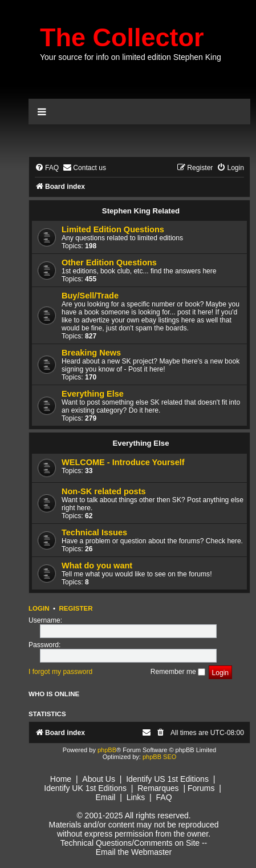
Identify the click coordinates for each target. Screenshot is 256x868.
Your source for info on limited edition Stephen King (131, 57)
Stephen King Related (141, 211)
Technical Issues (94, 532)
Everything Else (93, 394)
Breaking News (91, 353)
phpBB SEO (159, 757)
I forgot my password (60, 672)
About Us (99, 779)
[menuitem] (47, 168)
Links (136, 797)
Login (39, 608)
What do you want (97, 566)
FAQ (164, 797)
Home (61, 779)
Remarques (158, 788)
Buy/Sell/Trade (90, 296)
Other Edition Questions (109, 263)
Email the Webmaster (134, 852)
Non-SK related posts (104, 491)
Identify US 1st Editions (167, 779)
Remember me (178, 672)
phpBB (107, 750)
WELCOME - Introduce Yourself (123, 462)
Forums (201, 788)
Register (76, 608)
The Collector (122, 37)
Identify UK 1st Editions (85, 788)
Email (105, 797)
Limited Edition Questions (113, 229)
